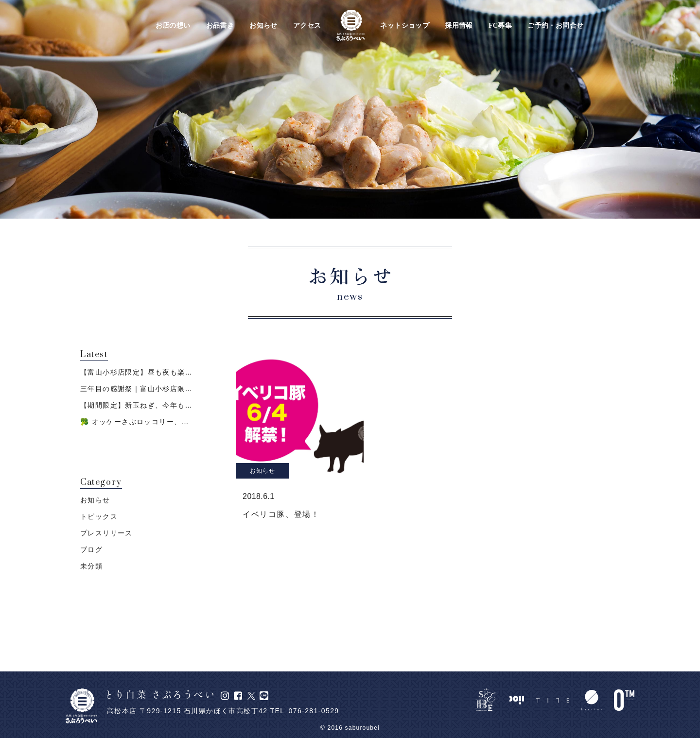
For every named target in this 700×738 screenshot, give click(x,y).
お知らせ (263, 26)
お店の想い (173, 26)
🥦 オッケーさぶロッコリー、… (135, 422)
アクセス (307, 26)
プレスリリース (106, 533)
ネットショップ (405, 26)
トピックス (99, 516)
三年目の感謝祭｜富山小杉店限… (136, 389)
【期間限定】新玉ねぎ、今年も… (136, 405)
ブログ (91, 549)
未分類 (91, 566)
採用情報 (459, 26)
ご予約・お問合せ (555, 26)
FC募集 (500, 26)
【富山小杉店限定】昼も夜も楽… (136, 372)
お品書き (220, 26)
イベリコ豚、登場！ (281, 514)
